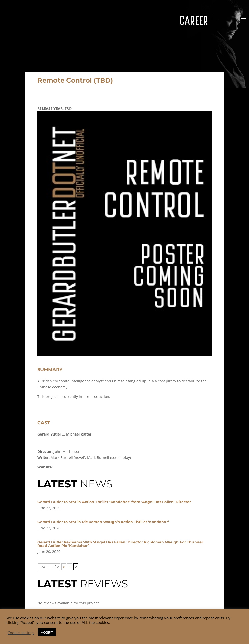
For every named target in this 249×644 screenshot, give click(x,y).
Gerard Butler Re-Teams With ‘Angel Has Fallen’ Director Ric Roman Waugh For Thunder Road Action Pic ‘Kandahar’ (120, 544)
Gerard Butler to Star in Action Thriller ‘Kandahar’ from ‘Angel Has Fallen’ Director (114, 502)
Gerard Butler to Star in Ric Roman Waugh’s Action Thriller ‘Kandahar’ (103, 522)
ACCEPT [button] (47, 632)
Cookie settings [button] (21, 633)
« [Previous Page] (64, 567)
